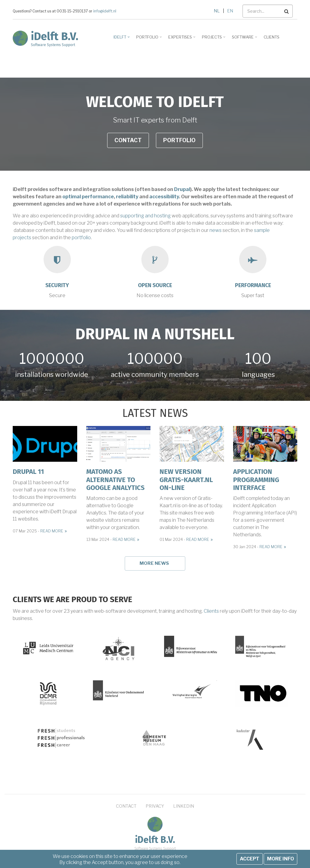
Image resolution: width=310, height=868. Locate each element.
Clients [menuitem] (272, 37)
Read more (52, 531)
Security (57, 285)
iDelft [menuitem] (121, 39)
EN (230, 11)
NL (217, 11)
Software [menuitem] (244, 39)
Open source (155, 285)
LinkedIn (184, 806)
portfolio (81, 238)
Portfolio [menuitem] (148, 39)
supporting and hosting (145, 216)
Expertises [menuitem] (181, 39)
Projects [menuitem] (213, 39)
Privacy (155, 806)
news (216, 230)
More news (154, 563)
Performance (253, 285)
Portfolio (179, 140)
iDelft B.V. (55, 36)
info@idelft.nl (105, 11)
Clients (211, 611)
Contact (128, 140)
